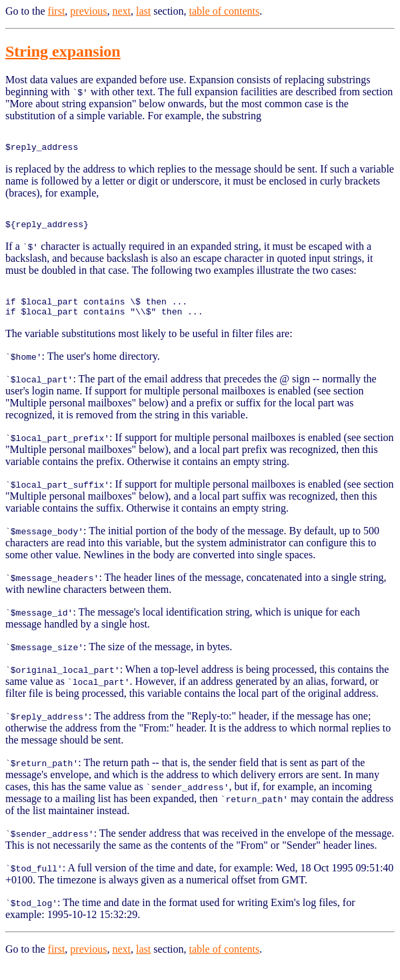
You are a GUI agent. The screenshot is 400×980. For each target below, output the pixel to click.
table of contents (225, 11)
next (121, 11)
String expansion (63, 51)
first (57, 11)
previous (88, 11)
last (143, 11)
